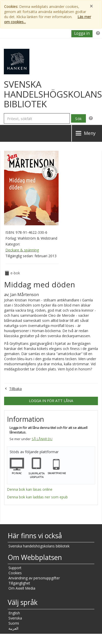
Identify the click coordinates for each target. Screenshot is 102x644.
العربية (13, 628)
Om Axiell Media (22, 588)
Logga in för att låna (51, 401)
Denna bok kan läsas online (30, 489)
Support (15, 568)
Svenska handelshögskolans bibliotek (39, 546)
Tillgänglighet (19, 583)
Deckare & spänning (22, 250)
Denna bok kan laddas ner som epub (37, 497)
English (14, 613)
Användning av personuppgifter (34, 578)
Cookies (15, 573)
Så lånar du (42, 439)
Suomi (14, 623)
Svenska (15, 618)
